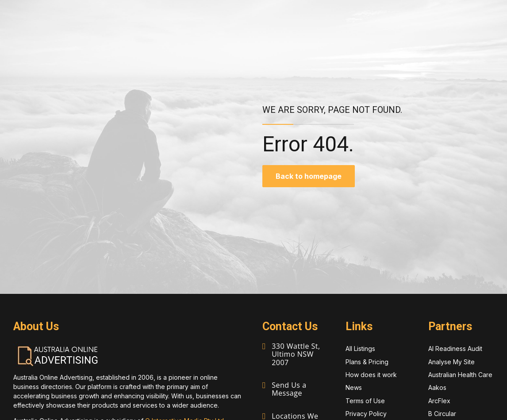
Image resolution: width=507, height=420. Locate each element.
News (354, 387)
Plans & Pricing (367, 362)
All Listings (360, 349)
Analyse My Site (451, 362)
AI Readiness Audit (455, 349)
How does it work (371, 375)
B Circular (442, 414)
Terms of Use (365, 401)
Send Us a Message (289, 389)
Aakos (437, 387)
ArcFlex (439, 401)
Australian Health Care (460, 375)
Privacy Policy (366, 414)
